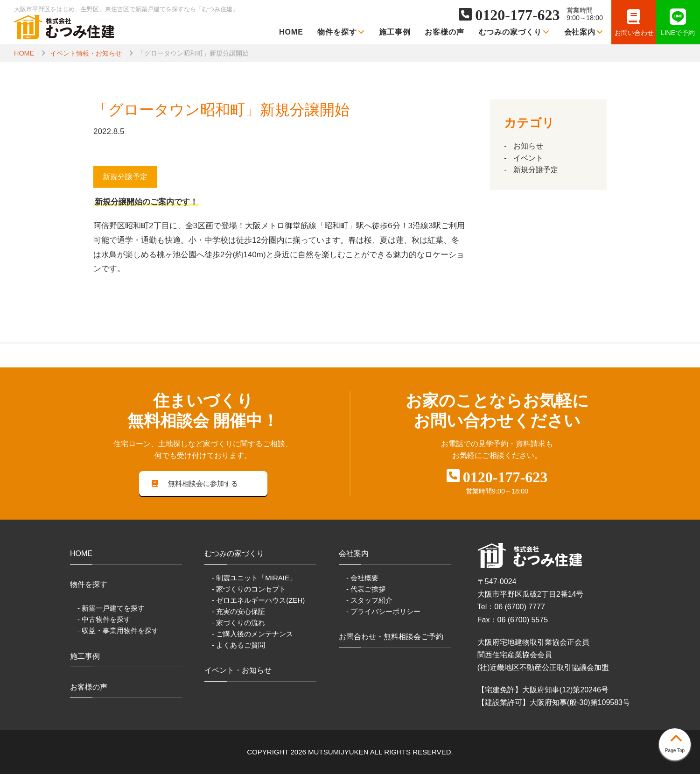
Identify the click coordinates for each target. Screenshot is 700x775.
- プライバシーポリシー (383, 612)
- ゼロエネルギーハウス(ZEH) (258, 601)
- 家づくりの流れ (238, 623)
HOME (291, 32)
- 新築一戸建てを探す (111, 609)
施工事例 (395, 32)
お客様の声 (444, 32)
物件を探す (341, 32)
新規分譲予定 (536, 170)
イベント (528, 158)
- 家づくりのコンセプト (249, 589)
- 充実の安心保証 (238, 612)
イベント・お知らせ (238, 671)
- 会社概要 (362, 578)
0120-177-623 (517, 15)
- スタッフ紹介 (369, 601)
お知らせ (528, 146)
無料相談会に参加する (195, 484)
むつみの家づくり (514, 32)
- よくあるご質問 (238, 646)
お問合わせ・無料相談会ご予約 (391, 638)
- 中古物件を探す (104, 620)
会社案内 (584, 32)
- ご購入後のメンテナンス (252, 634)
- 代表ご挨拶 (366, 589)
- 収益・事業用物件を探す (118, 631)
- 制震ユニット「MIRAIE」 (254, 578)
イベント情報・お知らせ (86, 53)
